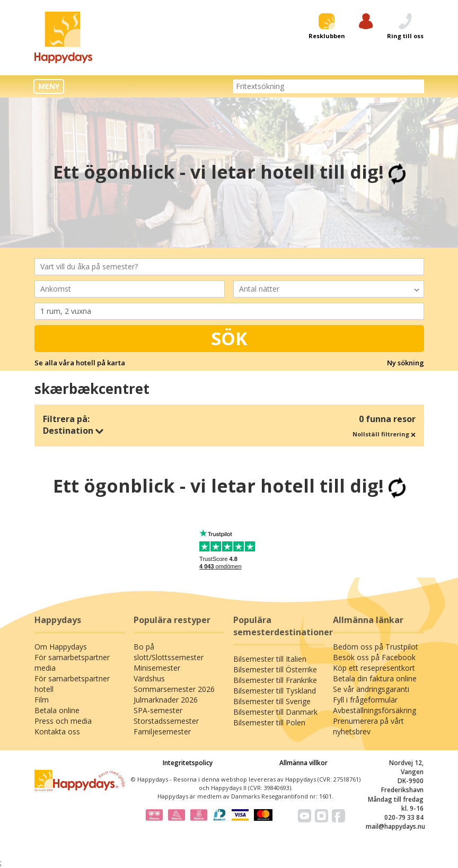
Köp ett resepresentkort (374, 668)
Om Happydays (61, 647)
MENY (49, 86)
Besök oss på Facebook (374, 657)
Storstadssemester (166, 721)
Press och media (63, 721)
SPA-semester (158, 710)
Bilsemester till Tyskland (275, 691)
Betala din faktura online (375, 678)
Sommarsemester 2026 (174, 689)
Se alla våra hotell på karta (80, 363)
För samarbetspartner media (72, 663)
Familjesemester (162, 731)
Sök (229, 338)
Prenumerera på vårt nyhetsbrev (368, 726)
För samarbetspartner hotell (72, 684)
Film (42, 700)
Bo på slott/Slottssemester (169, 652)
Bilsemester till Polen (269, 722)
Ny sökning (406, 363)
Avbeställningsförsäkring (375, 710)
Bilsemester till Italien (270, 659)
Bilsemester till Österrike (275, 669)
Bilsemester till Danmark (275, 712)
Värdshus (149, 678)
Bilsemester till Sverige (272, 701)
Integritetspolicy (188, 763)
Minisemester (157, 668)
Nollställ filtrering (384, 434)
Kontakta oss (57, 731)
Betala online (57, 710)
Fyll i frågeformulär (365, 700)
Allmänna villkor (303, 763)
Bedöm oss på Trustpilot (376, 647)
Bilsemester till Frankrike (275, 680)
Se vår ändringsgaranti (371, 689)
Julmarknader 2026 (166, 700)
